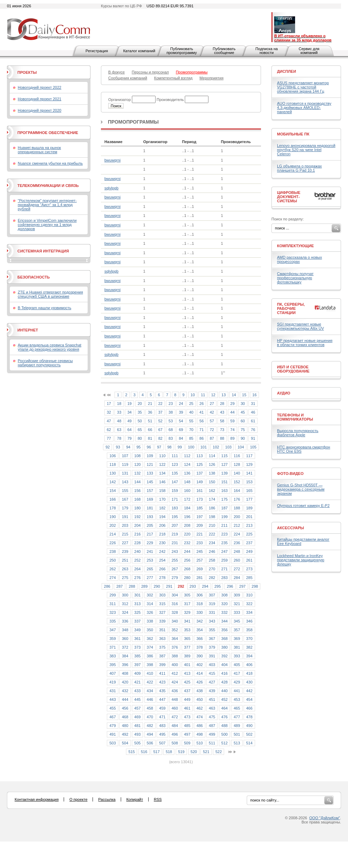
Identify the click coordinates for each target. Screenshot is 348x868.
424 (175, 682)
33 (119, 412)
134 (162, 473)
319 (212, 604)
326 (150, 612)
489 (237, 726)
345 (237, 621)
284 (237, 578)
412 (175, 673)
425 (187, 682)
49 (129, 421)
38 (171, 412)
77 (109, 438)
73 (222, 430)
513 (237, 743)
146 (162, 482)
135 (175, 473)
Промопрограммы (133, 122)
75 (243, 430)
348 (125, 630)
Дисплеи (287, 71)
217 (150, 534)
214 (112, 534)
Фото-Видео (290, 474)
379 (212, 647)
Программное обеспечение (48, 133)
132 (137, 473)
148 (187, 482)
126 (212, 464)
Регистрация (97, 51)
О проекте (78, 799)
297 (242, 586)
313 (137, 604)
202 (112, 525)
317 (187, 604)
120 (137, 464)
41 (201, 412)
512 (224, 743)
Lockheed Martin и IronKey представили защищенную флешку (301, 560)
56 (201, 421)
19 (129, 404)
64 (129, 430)
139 (224, 473)
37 (160, 412)
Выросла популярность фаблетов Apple (298, 433)
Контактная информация (37, 799)
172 (187, 499)
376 (175, 647)
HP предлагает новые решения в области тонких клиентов (305, 343)
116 (237, 456)
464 (224, 708)
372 (125, 647)
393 (237, 656)
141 (249, 473)
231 (175, 543)
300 (125, 595)
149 (199, 482)
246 (212, 552)
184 (187, 508)
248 (237, 552)
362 (150, 639)
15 (244, 395)
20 (140, 404)
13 (223, 395)
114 (212, 456)
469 (137, 717)
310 (249, 595)
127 (224, 464)
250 (112, 560)
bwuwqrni (112, 160)
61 (253, 421)
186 (212, 508)
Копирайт (135, 799)
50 (140, 421)
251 (125, 560)
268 (187, 569)
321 (237, 604)
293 (193, 586)
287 (119, 586)
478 (249, 717)
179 (125, 508)
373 (137, 647)
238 (112, 552)
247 (224, 552)
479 (112, 726)
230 (162, 543)
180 (137, 508)
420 (125, 682)
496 (175, 734)
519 (181, 752)
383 (112, 656)
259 (224, 560)
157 (150, 491)
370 (249, 639)
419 (112, 682)
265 (150, 569)
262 (112, 569)
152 (237, 482)
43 (222, 412)
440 (224, 691)
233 (199, 543)
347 (112, 630)
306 (199, 595)
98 (169, 447)
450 (199, 699)
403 (212, 665)
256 (187, 560)
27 (212, 404)
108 (137, 456)
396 (125, 665)
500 (224, 734)
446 (150, 699)
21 (150, 404)
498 (199, 734)
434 (150, 691)
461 (187, 708)
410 (150, 673)
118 (112, 464)
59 (232, 421)
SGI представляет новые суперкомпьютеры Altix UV (300, 326)
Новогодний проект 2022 (39, 87)
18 (119, 404)
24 (181, 404)
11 (203, 395)
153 (249, 482)
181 (150, 508)
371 (112, 647)
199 (224, 517)
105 (253, 447)
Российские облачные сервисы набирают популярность (45, 363)
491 (112, 734)
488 (224, 726)
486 (199, 726)
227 (125, 543)
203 (125, 525)
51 (150, 421)
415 (212, 673)
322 (249, 604)
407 (112, 673)
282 (212, 578)
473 (187, 717)
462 (199, 708)
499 (212, 734)
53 (171, 421)
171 (175, 499)
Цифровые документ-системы (289, 197)
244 (187, 552)
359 (112, 639)
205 (150, 525)
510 (199, 743)
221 (199, 534)
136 (187, 473)
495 (162, 734)
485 (187, 726)
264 (137, 569)
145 (150, 482)
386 (150, 656)
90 (243, 438)
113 (199, 456)
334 (249, 612)
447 (162, 699)
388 (175, 656)
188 (237, 508)
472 (175, 717)
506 (150, 743)
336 (125, 621)
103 (228, 447)
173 (199, 499)
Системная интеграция (43, 251)
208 (187, 525)
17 (109, 404)
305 (187, 595)
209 (199, 525)
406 (249, 665)
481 (137, 726)
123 (175, 464)
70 (191, 430)
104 (241, 447)
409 (137, 673)
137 (199, 473)
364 (175, 639)
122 (162, 464)
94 (128, 447)
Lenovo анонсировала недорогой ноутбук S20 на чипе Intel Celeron (306, 150)
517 (156, 752)
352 (175, 630)
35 (140, 412)
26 (201, 404)
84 (181, 438)
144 (137, 482)
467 (112, 717)
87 (212, 438)
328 (175, 612)
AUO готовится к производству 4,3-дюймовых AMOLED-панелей (304, 108)
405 (237, 665)
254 (162, 560)
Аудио (284, 393)
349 (137, 630)
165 (249, 491)
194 (162, 517)
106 (112, 456)
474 (199, 717)
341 (187, 621)
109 (150, 456)
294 (205, 586)
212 (237, 525)
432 (125, 691)
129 (249, 464)
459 (162, 708)
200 (237, 517)
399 (162, 665)
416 (224, 673)
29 (232, 404)
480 (125, 726)
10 (193, 395)
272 (237, 569)
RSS (158, 799)
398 (150, 665)
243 (175, 552)
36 (150, 412)
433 (137, 691)
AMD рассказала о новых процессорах (299, 259)
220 (187, 534)
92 (108, 447)
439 (212, 691)
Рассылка (107, 799)
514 (249, 743)
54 (181, 421)
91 (253, 438)
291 (169, 586)
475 (212, 717)
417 (237, 673)
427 (212, 682)
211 (224, 525)
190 (112, 517)
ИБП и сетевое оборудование (293, 369)
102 (216, 447)
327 (162, 612)
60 (243, 421)
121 (150, 464)
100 (191, 447)
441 (237, 691)
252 (137, 560)
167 (125, 499)
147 (175, 482)
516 (144, 752)
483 (162, 726)
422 (150, 682)
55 (191, 421)
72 (212, 430)
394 (249, 656)
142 (112, 482)
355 (212, 630)
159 (175, 491)
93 (118, 447)
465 (237, 708)
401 (187, 665)
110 (162, 456)
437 (187, 691)
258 (212, 560)
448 (175, 699)
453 (237, 699)
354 (199, 630)
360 (125, 639)
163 (224, 491)
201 (249, 517)
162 (212, 491)
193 (150, 517)
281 (199, 578)
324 (125, 612)
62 (109, 430)
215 (125, 534)
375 (162, 647)
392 (224, 656)
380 (224, 647)
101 (204, 447)
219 (175, 534)
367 (212, 639)
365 (187, 639)
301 (137, 595)
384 (125, 656)
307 (212, 595)
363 (162, 639)
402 (199, 665)
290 (157, 586)
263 (125, 569)
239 (125, 552)
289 (144, 586)
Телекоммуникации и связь (48, 186)
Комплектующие (295, 246)
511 (212, 743)
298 (255, 586)
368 (224, 639)
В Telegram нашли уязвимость (45, 308)
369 (237, 639)
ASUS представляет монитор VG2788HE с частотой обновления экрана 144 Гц (303, 87)
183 (175, 508)
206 (162, 525)
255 (175, 560)
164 (237, 491)
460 (175, 708)
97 (159, 447)
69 (181, 430)
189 (249, 508)
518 (169, 752)
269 (199, 569)
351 (162, 630)
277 (150, 578)
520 (194, 752)
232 (187, 543)
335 (112, 621)
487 (212, 726)
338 (150, 621)
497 (187, 734)
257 (199, 560)
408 (125, 673)
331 (212, 612)
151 (224, 482)
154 (112, 491)
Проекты (27, 72)
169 (150, 499)
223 (224, 534)
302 (150, 595)
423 (162, 682)
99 (180, 447)
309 (237, 595)
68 (171, 430)
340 (175, 621)
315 (162, 604)
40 (191, 412)
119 (125, 464)
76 (253, 430)
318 (199, 604)
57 (212, 421)
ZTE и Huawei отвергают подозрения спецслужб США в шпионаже (50, 294)
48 (119, 421)
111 (175, 456)
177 (249, 499)
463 (212, 708)
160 (187, 491)
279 (175, 578)
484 (175, 726)
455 (112, 708)
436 (175, 691)
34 (129, 412)
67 (160, 430)
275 (125, 578)
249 (249, 552)
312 (125, 604)
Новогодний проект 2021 (39, 99)
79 (129, 438)
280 (187, 578)
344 (224, 621)
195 (175, 517)
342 (199, 621)
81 (150, 438)
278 (162, 578)
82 (160, 438)
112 (187, 456)
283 (224, 578)
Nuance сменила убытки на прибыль (50, 163)
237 (249, 543)
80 (140, 438)
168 (137, 499)
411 (162, 673)
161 (199, 491)
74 (232, 430)
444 (125, 699)
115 (224, 456)
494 (150, 734)
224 (237, 534)
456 (125, 708)
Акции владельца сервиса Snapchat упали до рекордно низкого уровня (50, 347)
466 (249, 708)
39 (181, 412)
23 (171, 404)
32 (109, 412)
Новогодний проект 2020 (39, 110)
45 (243, 412)
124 (187, 464)
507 (162, 743)
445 (137, 699)
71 (201, 430)
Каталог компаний (139, 51)
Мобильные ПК (293, 134)
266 (162, 569)
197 (199, 517)
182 (162, 508)
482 (150, 726)
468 (125, 717)
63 (119, 430)
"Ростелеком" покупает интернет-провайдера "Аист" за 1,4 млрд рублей (47, 205)
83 (171, 438)
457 (137, 708)
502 (249, 734)
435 (162, 691)
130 (112, 473)
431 (112, 691)
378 (199, 647)
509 (187, 743)
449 (187, 699)
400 (175, 665)
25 (191, 404)
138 (212, 473)
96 (149, 447)
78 (119, 438)
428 (224, 682)
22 (160, 404)
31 (253, 404)
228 (137, 543)
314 (150, 604)
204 (137, 525)
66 (150, 430)
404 (224, 665)
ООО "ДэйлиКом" (325, 818)
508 (175, 743)
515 (132, 752)
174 (212, 499)
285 (249, 578)
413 (187, 673)
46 (253, 412)
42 (212, 412)
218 (162, 534)
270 (212, 569)
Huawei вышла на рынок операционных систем (39, 150)
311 (112, 604)
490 (249, 726)
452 (224, 699)
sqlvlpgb (111, 188)
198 (212, 517)
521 (206, 752)
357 (237, 630)
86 (201, 438)
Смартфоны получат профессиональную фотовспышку (295, 278)
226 (112, 543)
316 (175, 604)
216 (137, 534)
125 (199, 464)
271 (224, 569)
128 (237, 464)
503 (112, 743)
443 (112, 699)
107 (125, 456)
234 (212, 543)
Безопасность (34, 277)
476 (224, 717)
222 (212, 534)
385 (137, 656)
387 (162, 656)
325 (137, 612)
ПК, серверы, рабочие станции (291, 308)
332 (224, 612)
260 (237, 560)
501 (237, 734)
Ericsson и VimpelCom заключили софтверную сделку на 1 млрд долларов (47, 225)
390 (199, 656)
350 (150, 630)
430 (249, 682)
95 (139, 447)
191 (125, 517)
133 (150, 473)
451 (212, 699)
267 (175, 569)
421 (137, 682)
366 (199, 639)
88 (222, 438)
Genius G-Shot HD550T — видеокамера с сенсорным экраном (301, 489)
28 (222, 404)
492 (125, 734)
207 (175, 525)
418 (249, 673)
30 (243, 404)
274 (112, 578)
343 (212, 621)
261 (249, 560)
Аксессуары (291, 528)
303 (162, 595)
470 (150, 717)
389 (187, 656)
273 (249, 569)
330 (199, 612)
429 (237, 682)
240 (137, 552)
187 (224, 508)
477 (237, 717)
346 (249, 621)
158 (162, 491)
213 (249, 525)
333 (237, 612)
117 (249, 456)
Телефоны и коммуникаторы (295, 417)
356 (224, 630)
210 (212, 525)
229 (150, 543)
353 (187, 630)
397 (137, 665)
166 (112, 499)
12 (213, 395)
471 (162, 717)
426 (199, 682)
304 (175, 595)
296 (230, 586)
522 (219, 752)
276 (137, 578)
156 (137, 491)
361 (137, 639)
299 (112, 595)
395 (112, 665)
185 (199, 508)
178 (112, 508)
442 (249, 691)
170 (162, 499)
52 (160, 421)
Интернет (28, 330)
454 (249, 699)
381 (237, 647)
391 (212, 656)
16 (254, 395)
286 (107, 586)
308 (224, 595)
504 (125, 743)
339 (162, 621)
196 (187, 517)
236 (237, 543)
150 (212, 482)
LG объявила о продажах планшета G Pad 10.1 (299, 168)
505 (137, 743)
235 (224, 543)
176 (237, 499)
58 (222, 421)
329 (187, 612)
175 (224, 499)
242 (162, 552)
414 (199, 673)
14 (234, 395)
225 (249, 534)
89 (232, 438)
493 (137, 734)
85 (191, 438)
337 (137, 621)
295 (217, 586)
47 (109, 421)
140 (237, 473)
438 (199, 691)
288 (132, 586)
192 (137, 517)
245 (199, 552)
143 (125, 482)
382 (249, 647)
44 (232, 412)
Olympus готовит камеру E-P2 (303, 506)
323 (112, 612)
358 (249, 630)
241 (150, 552)
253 (150, 560)
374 (150, 647)
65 (140, 430)
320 (224, 604)
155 (125, 491)
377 (187, 647)
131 (125, 473)
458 (150, 708)
